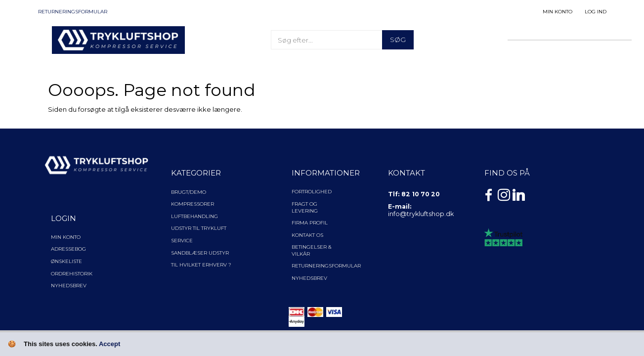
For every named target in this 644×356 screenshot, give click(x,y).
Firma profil (310, 223)
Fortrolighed (312, 192)
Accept (109, 344)
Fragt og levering (305, 207)
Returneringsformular (73, 12)
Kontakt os (307, 235)
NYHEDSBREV (309, 278)
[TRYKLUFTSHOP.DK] (119, 39)
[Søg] (398, 40)
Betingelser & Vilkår (312, 250)
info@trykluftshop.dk (421, 214)
